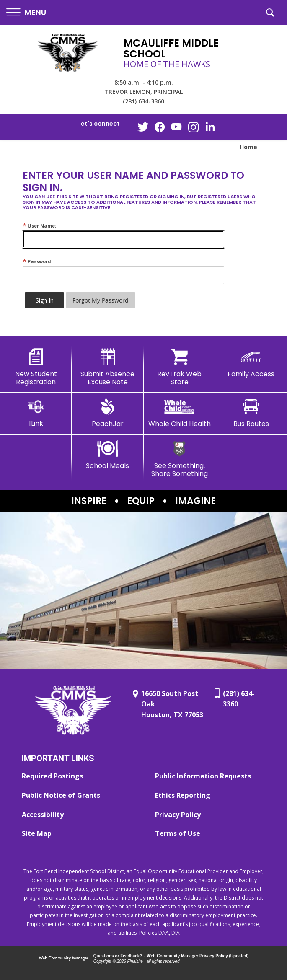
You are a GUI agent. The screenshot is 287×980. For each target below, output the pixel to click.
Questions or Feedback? (118, 956)
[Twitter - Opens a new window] (143, 127)
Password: (37, 261)
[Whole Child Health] (180, 413)
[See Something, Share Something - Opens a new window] (180, 459)
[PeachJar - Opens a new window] (107, 413)
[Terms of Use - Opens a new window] (210, 834)
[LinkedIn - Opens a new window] (210, 126)
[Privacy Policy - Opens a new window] (210, 815)
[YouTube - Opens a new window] (176, 127)
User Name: (39, 226)
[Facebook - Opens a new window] (160, 127)
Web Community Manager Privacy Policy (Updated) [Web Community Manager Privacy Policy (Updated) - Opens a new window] (198, 956)
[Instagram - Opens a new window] (193, 127)
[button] (26, 13)
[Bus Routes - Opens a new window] (251, 413)
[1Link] (36, 413)
